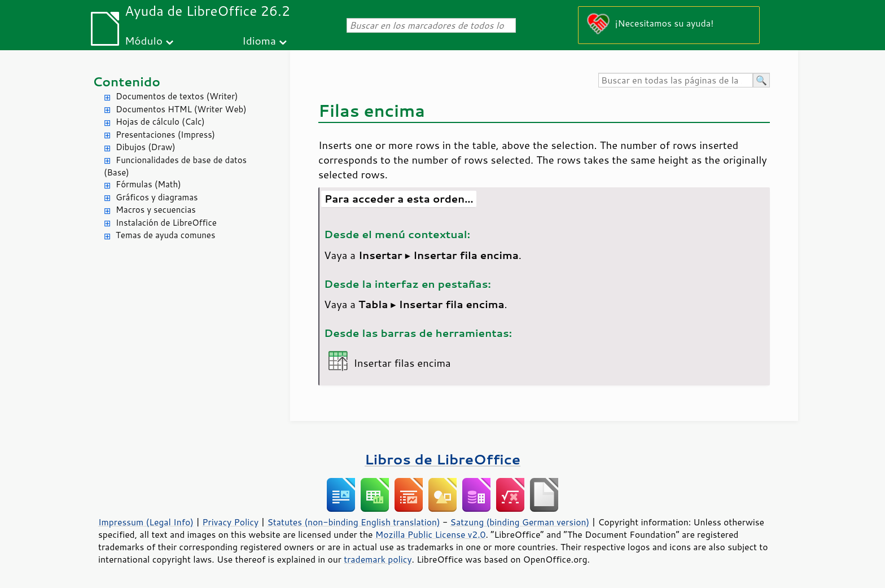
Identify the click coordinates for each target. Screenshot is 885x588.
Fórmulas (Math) (148, 184)
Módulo (144, 40)
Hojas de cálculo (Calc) (160, 122)
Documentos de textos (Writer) (177, 96)
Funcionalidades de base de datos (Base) (175, 166)
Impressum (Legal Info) (146, 522)
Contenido (126, 82)
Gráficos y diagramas (157, 197)
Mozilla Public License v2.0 (431, 534)
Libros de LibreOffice (442, 459)
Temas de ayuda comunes (165, 235)
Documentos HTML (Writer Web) (181, 109)
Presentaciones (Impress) (165, 135)
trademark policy (378, 559)
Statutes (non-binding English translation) (353, 522)
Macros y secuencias (156, 210)
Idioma (259, 40)
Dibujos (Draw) (146, 147)
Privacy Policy (230, 522)
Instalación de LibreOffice (166, 223)
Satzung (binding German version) (520, 522)
